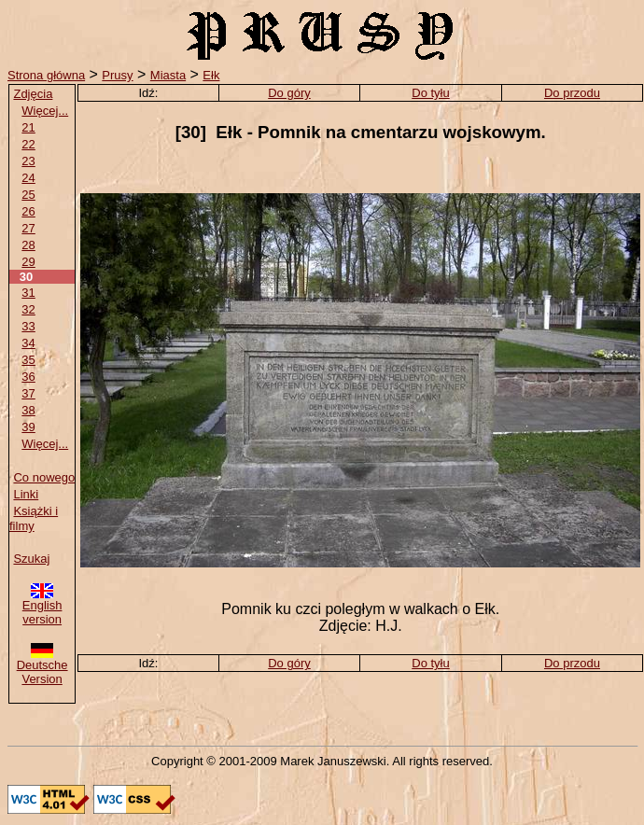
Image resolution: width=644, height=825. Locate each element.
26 (28, 211)
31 (28, 293)
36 (28, 377)
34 (28, 343)
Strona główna (46, 75)
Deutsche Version (42, 666)
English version (42, 607)
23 (28, 161)
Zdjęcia (33, 94)
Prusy (117, 75)
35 (28, 360)
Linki (26, 494)
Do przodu (572, 93)
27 (28, 228)
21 (28, 127)
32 (28, 309)
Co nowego (44, 477)
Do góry (289, 93)
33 (28, 326)
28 (28, 245)
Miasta (168, 75)
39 (28, 427)
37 (28, 393)
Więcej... (45, 111)
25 (28, 195)
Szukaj (31, 559)
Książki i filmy (34, 518)
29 (28, 262)
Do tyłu (430, 93)
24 (28, 178)
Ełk (211, 75)
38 (28, 410)
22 (28, 144)
